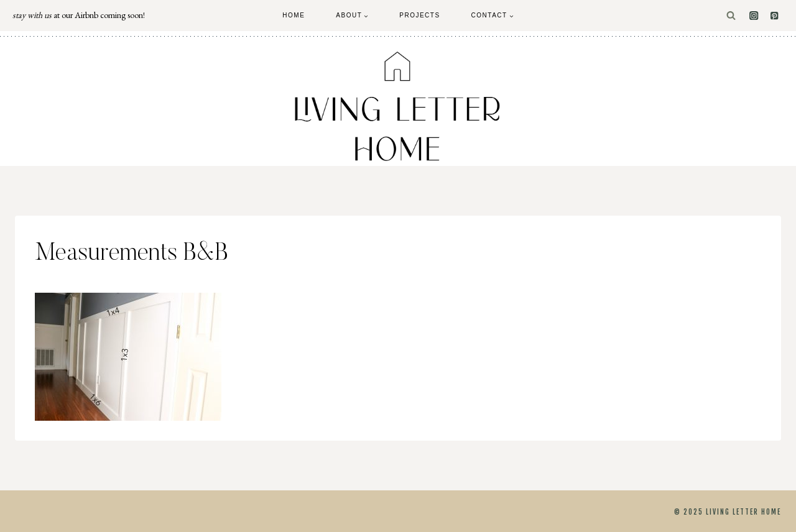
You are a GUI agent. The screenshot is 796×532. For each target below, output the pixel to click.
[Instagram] (754, 16)
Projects (419, 15)
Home (294, 15)
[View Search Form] (731, 16)
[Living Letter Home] (398, 106)
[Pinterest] (775, 16)
